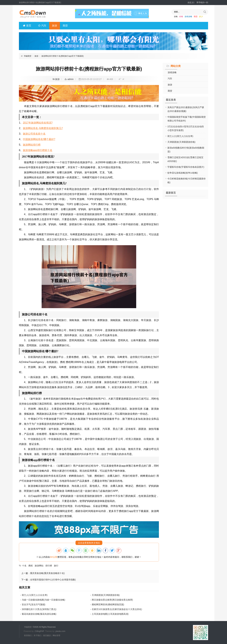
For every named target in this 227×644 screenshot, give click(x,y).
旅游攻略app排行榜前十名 (38, 150)
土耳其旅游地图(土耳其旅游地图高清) (110, 614)
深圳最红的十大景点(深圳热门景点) (39, 609)
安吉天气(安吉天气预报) (33, 604)
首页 (27, 26)
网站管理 (56, 635)
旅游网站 (39, 566)
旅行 (56, 566)
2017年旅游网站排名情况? (38, 123)
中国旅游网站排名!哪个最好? (39, 139)
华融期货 (28, 56)
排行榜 (49, 566)
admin (71, 79)
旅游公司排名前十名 (34, 134)
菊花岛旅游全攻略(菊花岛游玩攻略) (39, 614)
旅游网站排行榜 (32, 145)
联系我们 (28, 635)
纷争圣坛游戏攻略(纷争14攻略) (183, 173)
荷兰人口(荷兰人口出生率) (180, 136)
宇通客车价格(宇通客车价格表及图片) (186, 167)
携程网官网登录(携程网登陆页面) (108, 604)
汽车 (42, 26)
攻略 (176, 17)
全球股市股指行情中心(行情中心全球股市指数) (53, 580)
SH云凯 (54, 557)
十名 (24, 566)
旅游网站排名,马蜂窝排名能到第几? (43, 128)
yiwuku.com (60, 631)
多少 (201, 17)
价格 (181, 17)
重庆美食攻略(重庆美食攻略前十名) (47, 573)
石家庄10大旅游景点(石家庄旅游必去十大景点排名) (117, 609)
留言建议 (47, 635)
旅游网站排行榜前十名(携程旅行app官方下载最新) (63, 56)
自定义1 (191, 3)
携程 (31, 566)
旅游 (55, 26)
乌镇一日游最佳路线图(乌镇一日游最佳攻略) (43, 600)
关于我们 (37, 635)
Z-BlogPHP (39, 631)
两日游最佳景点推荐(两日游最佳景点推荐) (112, 600)
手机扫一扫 (202, 3)
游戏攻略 (188, 17)
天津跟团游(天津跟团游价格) (181, 142)
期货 (196, 17)
